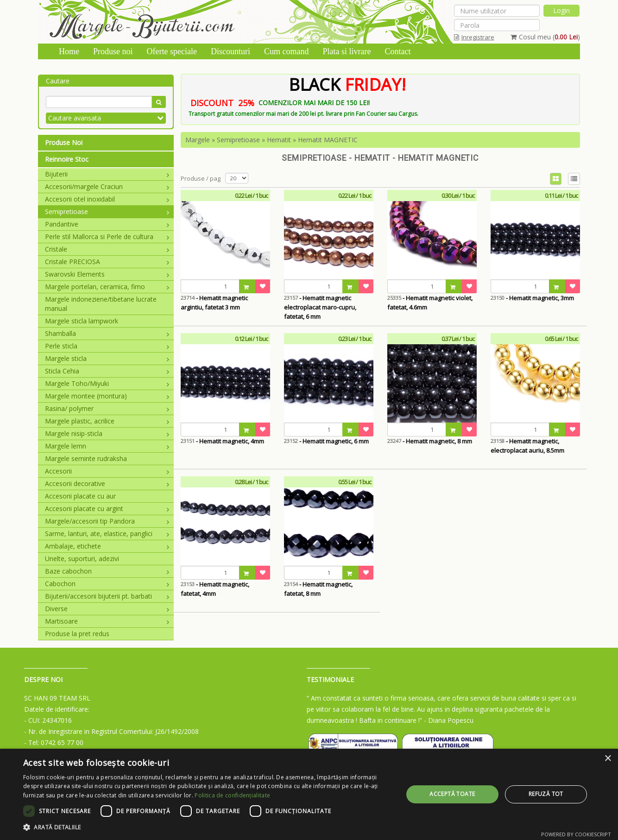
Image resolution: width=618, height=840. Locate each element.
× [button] (608, 759)
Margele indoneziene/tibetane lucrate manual (101, 304)
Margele (198, 140)
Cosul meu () (545, 37)
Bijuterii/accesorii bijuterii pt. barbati (107, 596)
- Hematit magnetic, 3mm (532, 298)
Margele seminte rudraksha (86, 458)
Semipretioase (107, 212)
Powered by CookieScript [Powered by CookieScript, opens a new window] (576, 834)
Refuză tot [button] (546, 794)
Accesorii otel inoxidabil (107, 199)
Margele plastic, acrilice (107, 421)
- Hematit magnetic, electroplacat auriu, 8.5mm (527, 446)
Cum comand (287, 51)
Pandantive (107, 224)
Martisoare (107, 621)
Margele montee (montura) (107, 396)
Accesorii (107, 471)
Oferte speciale (172, 51)
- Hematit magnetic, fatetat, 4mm (215, 589)
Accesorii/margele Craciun (107, 186)
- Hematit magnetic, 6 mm (326, 441)
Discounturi (230, 51)
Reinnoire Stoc (67, 159)
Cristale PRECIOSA (107, 262)
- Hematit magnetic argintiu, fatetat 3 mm (214, 303)
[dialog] (309, 794)
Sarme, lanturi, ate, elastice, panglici (107, 534)
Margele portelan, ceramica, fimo (107, 287)
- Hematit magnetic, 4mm (222, 441)
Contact (397, 51)
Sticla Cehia (107, 371)
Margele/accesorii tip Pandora (107, 521)
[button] (208, 827)
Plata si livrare (347, 51)
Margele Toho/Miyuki (107, 383)
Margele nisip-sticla (107, 433)
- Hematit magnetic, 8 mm (430, 441)
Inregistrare (474, 37)
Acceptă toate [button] (452, 794)
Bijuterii (107, 174)
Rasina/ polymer (107, 408)
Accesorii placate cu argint (107, 508)
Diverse (107, 609)
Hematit (279, 140)
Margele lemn (107, 446)
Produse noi (113, 51)
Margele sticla (107, 358)
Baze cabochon (107, 571)
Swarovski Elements (107, 274)
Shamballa (107, 333)
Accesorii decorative (107, 483)
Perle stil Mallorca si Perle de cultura (107, 237)
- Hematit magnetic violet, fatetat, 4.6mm (430, 303)
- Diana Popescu (449, 720)
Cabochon (107, 584)
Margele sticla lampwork (82, 321)
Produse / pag (201, 178)
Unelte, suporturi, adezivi (82, 559)
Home (69, 51)
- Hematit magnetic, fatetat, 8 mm (318, 589)
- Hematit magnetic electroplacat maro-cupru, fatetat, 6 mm (320, 307)
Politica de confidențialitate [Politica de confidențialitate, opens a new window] (232, 795)
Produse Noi (64, 142)
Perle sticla (107, 346)
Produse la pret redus (77, 634)
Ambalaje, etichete (107, 546)
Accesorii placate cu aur (80, 496)
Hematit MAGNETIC (328, 140)
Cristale (107, 249)
